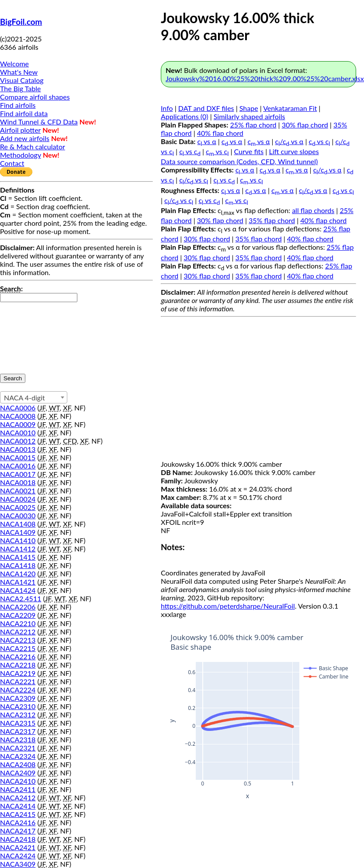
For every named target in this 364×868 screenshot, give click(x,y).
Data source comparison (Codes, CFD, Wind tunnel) (239, 161)
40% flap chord (220, 133)
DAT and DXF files (206, 108)
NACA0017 (18, 474)
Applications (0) (185, 116)
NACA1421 (18, 582)
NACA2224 (18, 690)
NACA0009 (18, 424)
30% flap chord (305, 125)
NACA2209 (18, 615)
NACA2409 (18, 773)
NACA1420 (18, 573)
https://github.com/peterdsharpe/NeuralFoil (228, 606)
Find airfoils (18, 105)
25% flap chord (253, 125)
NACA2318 (18, 739)
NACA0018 (18, 482)
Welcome (14, 64)
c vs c (320, 141)
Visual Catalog (22, 80)
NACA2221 (18, 681)
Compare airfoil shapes (35, 97)
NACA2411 (18, 789)
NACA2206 (18, 607)
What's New (19, 72)
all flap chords (313, 210)
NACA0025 (18, 507)
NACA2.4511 (21, 598)
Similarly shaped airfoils (250, 116)
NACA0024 (18, 499)
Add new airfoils (25, 138)
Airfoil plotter (20, 130)
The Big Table (21, 88)
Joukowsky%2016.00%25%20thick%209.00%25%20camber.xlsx (265, 78)
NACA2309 (18, 698)
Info (167, 108)
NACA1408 (18, 524)
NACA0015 (18, 457)
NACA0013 (18, 449)
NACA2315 (18, 723)
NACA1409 (18, 532)
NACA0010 (18, 432)
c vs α (207, 141)
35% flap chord (272, 220)
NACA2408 (18, 764)
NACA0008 (18, 416)
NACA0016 (18, 466)
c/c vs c (194, 180)
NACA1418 (18, 565)
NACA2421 (18, 847)
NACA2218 (18, 665)
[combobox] (34, 397)
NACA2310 (18, 706)
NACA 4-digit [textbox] (24, 398)
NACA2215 (18, 648)
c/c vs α (289, 141)
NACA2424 (18, 856)
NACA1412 (18, 549)
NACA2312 (18, 715)
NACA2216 (18, 656)
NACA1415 (18, 557)
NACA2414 (18, 806)
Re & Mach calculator (33, 146)
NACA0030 (18, 515)
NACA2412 (18, 797)
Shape (249, 108)
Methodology (21, 155)
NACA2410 (18, 781)
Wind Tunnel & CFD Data (39, 122)
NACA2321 (18, 748)
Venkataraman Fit (290, 108)
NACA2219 (18, 673)
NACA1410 (18, 540)
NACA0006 (18, 408)
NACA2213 (18, 640)
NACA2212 (18, 632)
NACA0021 (18, 491)
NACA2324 (18, 756)
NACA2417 (18, 831)
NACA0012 (18, 441)
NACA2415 (18, 814)
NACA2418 (18, 839)
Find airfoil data (24, 113)
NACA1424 (18, 590)
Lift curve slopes (294, 151)
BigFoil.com (21, 22)
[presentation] (36, 334)
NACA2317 (18, 731)
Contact (12, 163)
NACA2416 (18, 822)
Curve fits (249, 151)
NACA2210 (18, 623)
